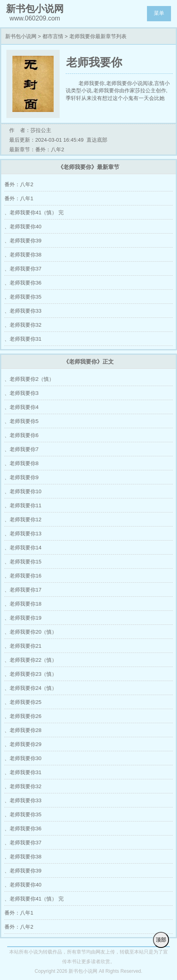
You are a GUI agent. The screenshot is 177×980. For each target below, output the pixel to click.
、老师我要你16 (23, 576)
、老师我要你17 (23, 590)
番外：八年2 (19, 184)
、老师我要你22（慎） (31, 660)
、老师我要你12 (23, 519)
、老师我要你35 (23, 297)
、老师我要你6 (21, 435)
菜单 (159, 13)
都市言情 (53, 36)
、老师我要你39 (23, 241)
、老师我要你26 (23, 716)
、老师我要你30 (23, 758)
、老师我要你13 (23, 534)
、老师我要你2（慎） (29, 379)
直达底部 (97, 140)
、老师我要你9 (21, 477)
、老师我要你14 (23, 548)
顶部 (161, 940)
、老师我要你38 (23, 255)
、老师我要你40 (23, 227)
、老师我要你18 (23, 604)
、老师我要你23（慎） (31, 674)
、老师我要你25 (23, 702)
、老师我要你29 (23, 744)
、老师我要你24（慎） (31, 688)
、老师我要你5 (21, 421)
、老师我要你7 (21, 449)
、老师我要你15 (23, 562)
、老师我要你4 (21, 407)
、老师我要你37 (23, 269)
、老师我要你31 (23, 339)
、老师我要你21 (23, 646)
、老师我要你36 (23, 283)
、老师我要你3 (21, 393)
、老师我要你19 (23, 618)
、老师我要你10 (23, 491)
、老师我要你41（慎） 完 (34, 212)
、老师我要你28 (23, 730)
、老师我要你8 (21, 463)
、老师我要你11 (23, 505)
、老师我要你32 (23, 325)
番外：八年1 (19, 198)
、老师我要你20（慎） (31, 632)
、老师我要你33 (23, 311)
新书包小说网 (21, 36)
